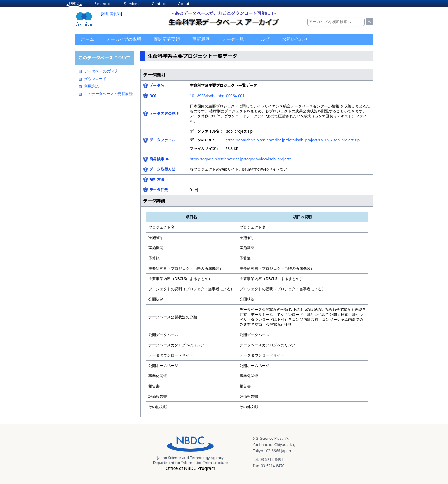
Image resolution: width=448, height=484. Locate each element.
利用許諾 (91, 86)
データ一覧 (233, 39)
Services (132, 4)
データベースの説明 (101, 71)
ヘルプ (263, 39)
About (184, 4)
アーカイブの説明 (124, 39)
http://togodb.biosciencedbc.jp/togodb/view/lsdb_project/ (240, 159)
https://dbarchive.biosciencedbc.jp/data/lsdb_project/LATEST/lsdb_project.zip (292, 140)
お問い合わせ (295, 39)
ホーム (87, 39)
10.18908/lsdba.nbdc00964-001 (217, 96)
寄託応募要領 (167, 39)
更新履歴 (201, 39)
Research (103, 4)
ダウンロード (95, 79)
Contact (159, 4)
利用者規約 (111, 14)
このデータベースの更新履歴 (108, 94)
